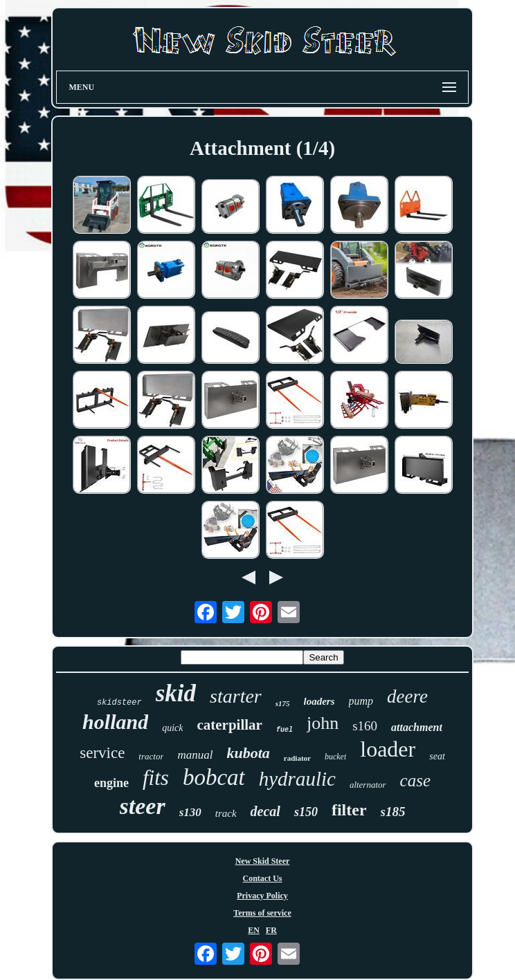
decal (265, 811)
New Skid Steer (263, 861)
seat (437, 756)
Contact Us (263, 878)
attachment (417, 727)
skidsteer (119, 703)
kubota (248, 753)
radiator (297, 758)
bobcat (214, 777)
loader (388, 749)
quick (172, 728)
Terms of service (262, 913)
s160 (365, 726)
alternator (368, 785)
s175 (283, 703)
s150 (306, 812)
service (102, 753)
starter (236, 696)
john (323, 723)
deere (407, 696)
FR (271, 930)
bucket (335, 757)
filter (349, 810)
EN (254, 930)
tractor (151, 756)
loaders (319, 701)
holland (115, 722)
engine (111, 783)
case (415, 780)
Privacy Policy (262, 896)
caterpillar (229, 725)
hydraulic (297, 779)
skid (176, 693)
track (226, 813)
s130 (190, 812)
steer (143, 806)
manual (195, 755)
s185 (393, 812)
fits (156, 778)
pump (361, 701)
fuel (284, 730)
